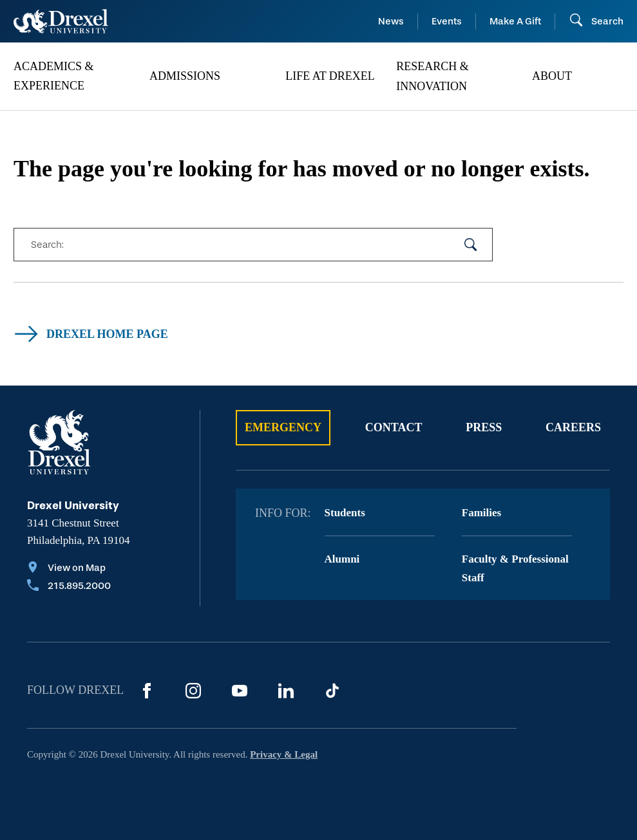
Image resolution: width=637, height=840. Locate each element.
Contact (394, 427)
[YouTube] (240, 691)
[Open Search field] (596, 21)
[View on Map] (69, 569)
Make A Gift (515, 21)
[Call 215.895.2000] (69, 587)
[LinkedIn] (286, 691)
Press (484, 427)
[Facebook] (147, 691)
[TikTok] (332, 691)
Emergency (283, 427)
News (391, 21)
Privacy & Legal (284, 754)
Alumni (342, 559)
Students (345, 513)
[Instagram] (193, 691)
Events (447, 21)
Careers (573, 427)
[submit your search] (471, 245)
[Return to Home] (61, 21)
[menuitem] (75, 77)
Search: (47, 245)
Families (481, 513)
